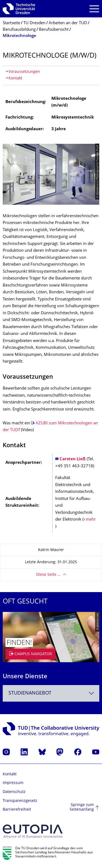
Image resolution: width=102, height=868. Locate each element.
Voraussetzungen (24, 72)
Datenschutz (14, 792)
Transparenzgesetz (20, 801)
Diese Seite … (48, 575)
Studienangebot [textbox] (30, 693)
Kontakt (15, 78)
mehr (91, 520)
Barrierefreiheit (17, 810)
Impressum (13, 783)
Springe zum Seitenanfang (82, 808)
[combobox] (51, 693)
